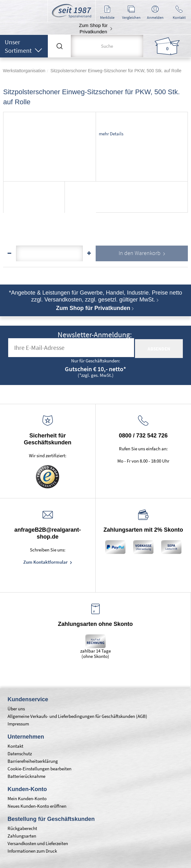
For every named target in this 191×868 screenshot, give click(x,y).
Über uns (16, 709)
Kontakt (15, 746)
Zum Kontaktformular (46, 562)
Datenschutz (20, 754)
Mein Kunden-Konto (27, 798)
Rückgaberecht (22, 828)
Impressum (18, 724)
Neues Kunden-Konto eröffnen (37, 806)
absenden (159, 349)
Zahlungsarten (22, 836)
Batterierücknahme (26, 776)
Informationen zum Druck (32, 851)
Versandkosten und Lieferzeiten (38, 843)
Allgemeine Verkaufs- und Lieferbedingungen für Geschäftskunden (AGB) (77, 716)
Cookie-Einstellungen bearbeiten (39, 769)
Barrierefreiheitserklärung (33, 761)
